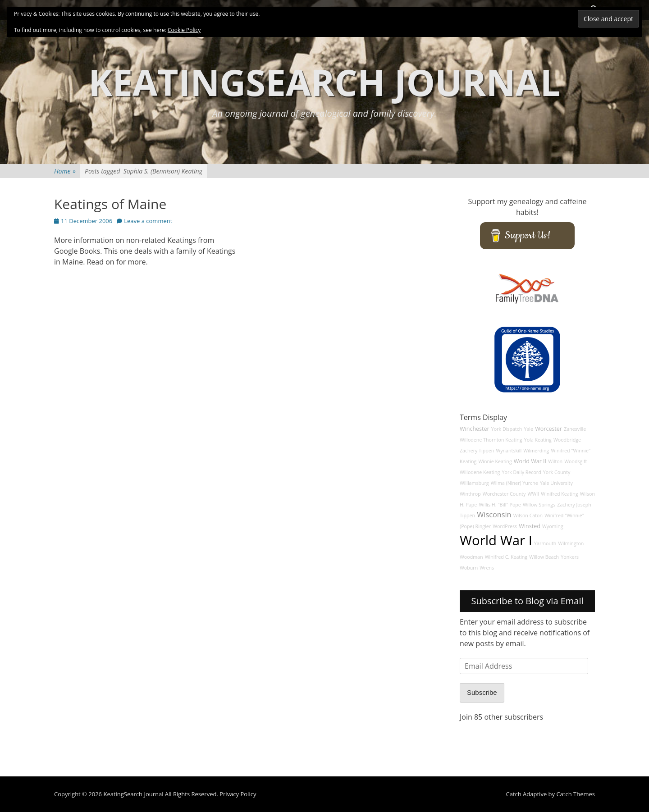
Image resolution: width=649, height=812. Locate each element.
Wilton (555, 461)
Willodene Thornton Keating (491, 440)
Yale (528, 429)
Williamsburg (474, 483)
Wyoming (553, 526)
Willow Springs (539, 505)
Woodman (471, 557)
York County (557, 472)
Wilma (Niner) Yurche (514, 483)
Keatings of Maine (110, 204)
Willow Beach (544, 557)
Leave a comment (148, 221)
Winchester (475, 429)
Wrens (487, 568)
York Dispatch (507, 429)
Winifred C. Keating (506, 557)
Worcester (548, 429)
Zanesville (575, 429)
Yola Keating (538, 440)
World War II (530, 461)
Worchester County (504, 494)
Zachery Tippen (477, 451)
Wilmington (571, 543)
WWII (534, 494)
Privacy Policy (238, 794)
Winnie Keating (495, 461)
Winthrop (470, 494)
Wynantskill (509, 451)
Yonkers (570, 557)
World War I (496, 540)
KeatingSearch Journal (324, 82)
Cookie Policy (184, 30)
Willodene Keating (480, 472)
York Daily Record (522, 472)
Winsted (530, 526)
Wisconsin (494, 515)
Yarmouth (545, 543)
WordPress (505, 526)
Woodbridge (567, 440)
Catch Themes (576, 794)
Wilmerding (536, 451)
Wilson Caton (528, 515)
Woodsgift (576, 461)
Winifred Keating (559, 494)
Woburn (469, 568)
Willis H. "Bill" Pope (500, 505)
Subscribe (482, 692)
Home (65, 171)
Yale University (556, 483)
